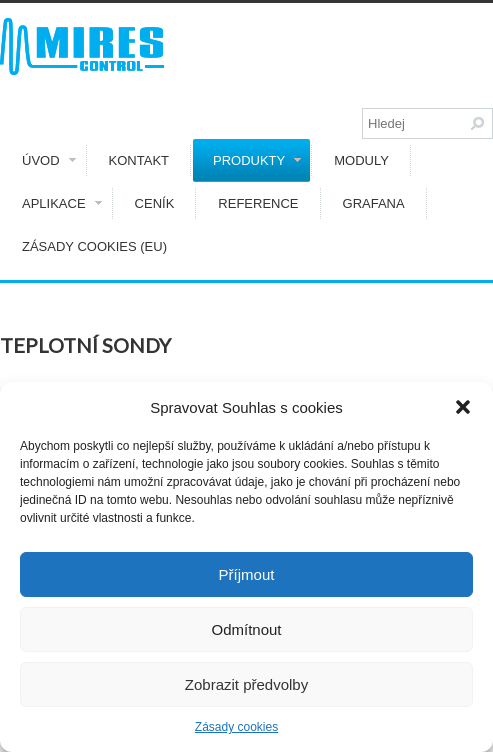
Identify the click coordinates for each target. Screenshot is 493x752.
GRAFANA (374, 203)
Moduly (361, 160)
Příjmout (247, 574)
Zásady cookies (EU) (94, 246)
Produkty (257, 160)
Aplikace (62, 203)
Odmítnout (246, 629)
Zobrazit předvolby (246, 684)
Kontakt (139, 160)
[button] (463, 407)
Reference (258, 203)
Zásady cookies (236, 727)
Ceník (155, 203)
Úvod (49, 160)
